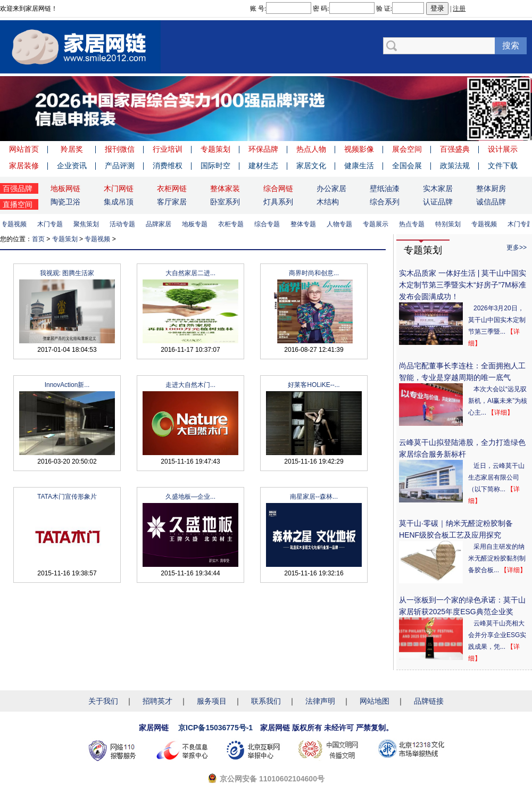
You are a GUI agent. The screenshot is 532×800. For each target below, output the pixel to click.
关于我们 (103, 701)
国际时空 (215, 166)
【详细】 (501, 413)
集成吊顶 (119, 202)
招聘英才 (157, 701)
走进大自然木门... (190, 385)
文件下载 (503, 166)
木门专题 (52, 224)
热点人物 (311, 149)
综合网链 (278, 188)
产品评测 (120, 166)
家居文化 (311, 166)
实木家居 (438, 188)
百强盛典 (455, 149)
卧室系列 (225, 202)
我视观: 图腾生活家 (67, 273)
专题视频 (16, 224)
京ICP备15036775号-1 (215, 728)
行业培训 (168, 149)
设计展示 (503, 149)
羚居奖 (72, 149)
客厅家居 (172, 202)
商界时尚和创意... (314, 273)
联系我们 (266, 701)
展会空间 (407, 149)
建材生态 (263, 166)
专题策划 (215, 149)
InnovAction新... (67, 385)
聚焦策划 (88, 224)
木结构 (328, 202)
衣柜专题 (233, 224)
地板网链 (65, 188)
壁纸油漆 (385, 188)
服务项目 (212, 701)
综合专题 (269, 224)
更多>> (517, 248)
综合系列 (385, 202)
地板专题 (197, 224)
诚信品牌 (491, 202)
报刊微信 (120, 149)
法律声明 (320, 701)
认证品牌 (438, 202)
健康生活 (359, 166)
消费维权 (168, 166)
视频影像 (359, 149)
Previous (11, 109)
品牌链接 (429, 701)
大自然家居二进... (190, 273)
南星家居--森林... (314, 497)
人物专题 (342, 224)
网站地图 (375, 701)
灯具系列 (278, 202)
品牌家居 (161, 224)
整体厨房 (491, 188)
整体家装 (225, 188)
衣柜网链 (172, 188)
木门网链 (119, 188)
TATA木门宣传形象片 (67, 497)
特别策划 (450, 224)
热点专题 (414, 224)
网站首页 (24, 149)
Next (521, 109)
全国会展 (407, 166)
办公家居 (331, 188)
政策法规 (455, 166)
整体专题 (305, 224)
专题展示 (378, 224)
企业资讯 (72, 166)
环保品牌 (263, 149)
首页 (38, 239)
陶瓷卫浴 (65, 202)
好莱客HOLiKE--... (314, 385)
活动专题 (124, 224)
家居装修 (24, 166)
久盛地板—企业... (190, 497)
